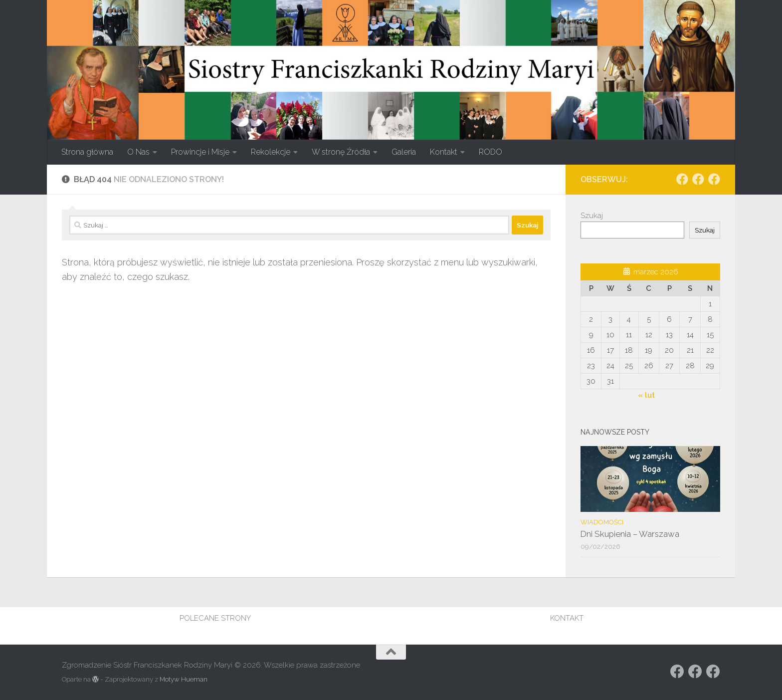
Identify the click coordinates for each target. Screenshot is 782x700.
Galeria (404, 152)
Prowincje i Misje (200, 152)
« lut (646, 395)
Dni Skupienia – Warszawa (630, 534)
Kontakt (444, 152)
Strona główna (87, 152)
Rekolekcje (271, 152)
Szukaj (592, 216)
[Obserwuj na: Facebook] (682, 179)
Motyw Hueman (184, 679)
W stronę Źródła (341, 152)
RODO (490, 152)
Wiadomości (602, 522)
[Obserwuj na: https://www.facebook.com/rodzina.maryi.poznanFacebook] (698, 179)
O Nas (138, 152)
